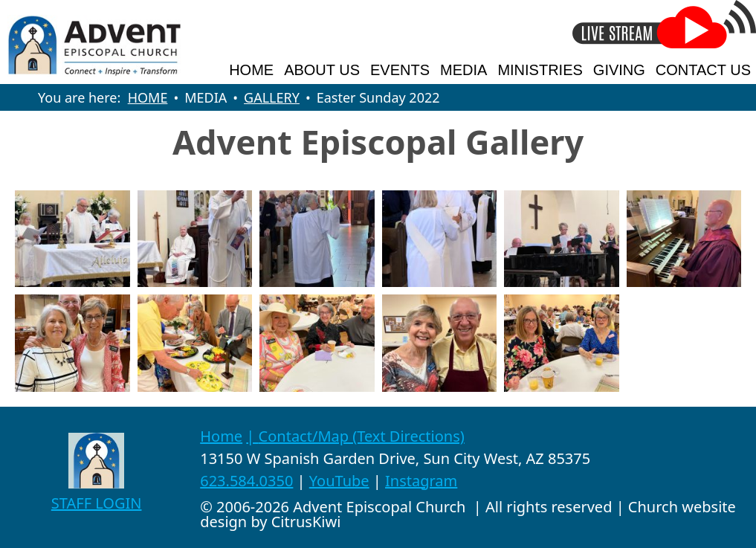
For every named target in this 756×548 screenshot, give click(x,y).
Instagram (421, 481)
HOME (251, 70)
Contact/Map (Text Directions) (362, 436)
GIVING (619, 70)
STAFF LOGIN (97, 503)
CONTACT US (703, 70)
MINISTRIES (540, 70)
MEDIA (463, 70)
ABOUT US (322, 70)
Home (221, 436)
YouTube (339, 481)
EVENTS (400, 70)
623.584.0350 (246, 481)
